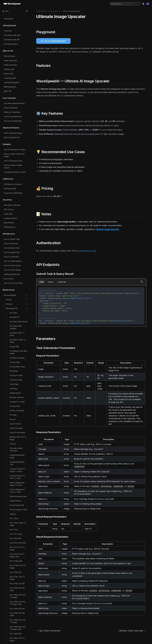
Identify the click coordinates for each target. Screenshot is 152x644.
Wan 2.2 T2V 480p (17, 456)
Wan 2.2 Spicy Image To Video (18, 430)
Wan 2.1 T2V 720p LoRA (17, 236)
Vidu (17, 612)
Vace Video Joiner (17, 67)
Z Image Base (15, 540)
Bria (17, 634)
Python (51, 282)
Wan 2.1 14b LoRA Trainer (16, 130)
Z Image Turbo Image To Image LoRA (18, 580)
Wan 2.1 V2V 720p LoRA (17, 298)
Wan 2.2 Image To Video (17, 409)
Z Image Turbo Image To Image (18, 573)
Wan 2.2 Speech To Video (17, 423)
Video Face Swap (17, 96)
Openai (17, 598)
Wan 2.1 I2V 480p (16, 145)
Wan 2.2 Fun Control (18, 322)
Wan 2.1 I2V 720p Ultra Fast (18, 184)
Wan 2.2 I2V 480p (17, 326)
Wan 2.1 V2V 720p (17, 292)
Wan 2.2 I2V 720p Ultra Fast (19, 382)
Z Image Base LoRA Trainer (17, 550)
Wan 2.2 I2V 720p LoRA (17, 368)
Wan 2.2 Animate (16, 317)
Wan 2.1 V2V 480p (17, 267)
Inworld (17, 616)
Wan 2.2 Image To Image (17, 402)
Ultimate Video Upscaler (15, 57)
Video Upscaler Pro (17, 118)
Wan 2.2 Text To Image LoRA (16, 519)
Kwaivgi (17, 607)
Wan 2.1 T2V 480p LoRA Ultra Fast (17, 218)
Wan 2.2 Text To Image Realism (16, 526)
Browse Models (42, 11)
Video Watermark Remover (16, 124)
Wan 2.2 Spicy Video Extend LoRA (18, 451)
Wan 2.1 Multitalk (16, 194)
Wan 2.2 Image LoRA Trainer (18, 395)
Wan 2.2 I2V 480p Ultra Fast (19, 345)
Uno (11, 63)
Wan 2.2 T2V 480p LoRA (17, 462)
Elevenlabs (17, 638)
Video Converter (16, 87)
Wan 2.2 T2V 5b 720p (18, 481)
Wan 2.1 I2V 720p (16, 167)
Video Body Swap (17, 83)
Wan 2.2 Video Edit (17, 531)
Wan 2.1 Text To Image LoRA (18, 261)
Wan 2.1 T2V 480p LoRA (17, 211)
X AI (17, 620)
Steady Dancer (16, 25)
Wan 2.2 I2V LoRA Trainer (16, 389)
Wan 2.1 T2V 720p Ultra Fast (17, 250)
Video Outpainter (16, 109)
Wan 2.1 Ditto (15, 140)
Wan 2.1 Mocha (15, 190)
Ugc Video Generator (18, 45)
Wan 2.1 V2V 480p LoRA (17, 273)
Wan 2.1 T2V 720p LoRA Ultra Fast (17, 243)
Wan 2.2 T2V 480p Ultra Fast (17, 476)
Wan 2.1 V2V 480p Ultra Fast (17, 286)
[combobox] (125, 4)
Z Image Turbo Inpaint (18, 585)
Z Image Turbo (15, 560)
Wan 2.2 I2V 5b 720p (18, 351)
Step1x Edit (14, 29)
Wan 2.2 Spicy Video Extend (18, 444)
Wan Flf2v (14, 536)
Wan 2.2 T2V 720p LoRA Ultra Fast (17, 505)
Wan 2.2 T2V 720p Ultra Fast (17, 512)
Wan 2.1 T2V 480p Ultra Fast (17, 225)
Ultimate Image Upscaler (16, 50)
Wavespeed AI (55, 11)
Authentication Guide (87, 251)
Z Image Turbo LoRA (18, 590)
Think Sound (15, 33)
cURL (42, 282)
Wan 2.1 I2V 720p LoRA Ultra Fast (19, 177)
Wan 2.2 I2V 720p (17, 362)
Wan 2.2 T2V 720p (17, 492)
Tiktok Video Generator (15, 39)
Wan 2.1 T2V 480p (17, 206)
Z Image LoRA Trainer (18, 556)
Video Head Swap (17, 105)
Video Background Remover (17, 77)
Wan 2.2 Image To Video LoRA (17, 416)
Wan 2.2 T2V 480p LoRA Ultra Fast (17, 469)
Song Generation (16, 16)
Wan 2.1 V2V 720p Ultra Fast (17, 311)
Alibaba (17, 594)
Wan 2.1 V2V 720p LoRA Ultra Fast (17, 305)
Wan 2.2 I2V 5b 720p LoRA (18, 357)
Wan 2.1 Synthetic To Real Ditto (18, 200)
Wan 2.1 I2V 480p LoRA (19, 149)
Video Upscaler (16, 114)
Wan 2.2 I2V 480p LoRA (17, 332)
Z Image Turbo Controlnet (15, 566)
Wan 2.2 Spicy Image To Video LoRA (18, 437)
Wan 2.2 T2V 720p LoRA (17, 498)
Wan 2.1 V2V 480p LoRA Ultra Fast (17, 280)
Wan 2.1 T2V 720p (17, 231)
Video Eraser (15, 92)
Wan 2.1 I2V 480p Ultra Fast (18, 162)
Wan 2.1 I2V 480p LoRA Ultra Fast (19, 155)
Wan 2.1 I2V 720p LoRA (19, 172)
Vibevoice (14, 72)
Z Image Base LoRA (17, 544)
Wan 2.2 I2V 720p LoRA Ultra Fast (17, 375)
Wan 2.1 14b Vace (16, 136)
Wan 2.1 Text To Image (18, 256)
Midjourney (17, 629)
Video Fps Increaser (18, 100)
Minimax (17, 625)
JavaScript (62, 282)
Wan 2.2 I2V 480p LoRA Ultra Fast (17, 338)
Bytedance (17, 603)
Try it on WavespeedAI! (55, 41)
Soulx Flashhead (16, 20)
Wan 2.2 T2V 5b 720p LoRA (18, 487)
